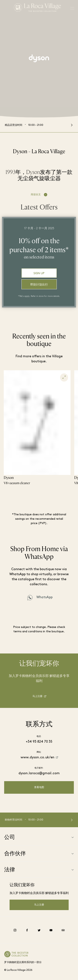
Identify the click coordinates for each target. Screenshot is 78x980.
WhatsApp (45, 597)
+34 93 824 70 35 (39, 742)
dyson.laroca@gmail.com (39, 773)
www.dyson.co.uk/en (37, 758)
